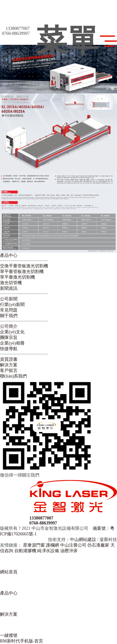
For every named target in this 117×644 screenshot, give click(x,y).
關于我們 (9, 316)
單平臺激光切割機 (17, 277)
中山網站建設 (83, 540)
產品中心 (9, 255)
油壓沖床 (69, 551)
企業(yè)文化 (12, 332)
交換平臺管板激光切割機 (24, 266)
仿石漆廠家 (98, 545)
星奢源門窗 (34, 545)
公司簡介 (9, 326)
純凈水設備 (48, 551)
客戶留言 (9, 371)
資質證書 (9, 359)
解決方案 (9, 365)
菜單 (76, 41)
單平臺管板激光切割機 (22, 272)
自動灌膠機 (25, 551)
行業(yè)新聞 (12, 305)
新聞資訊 (9, 288)
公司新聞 (9, 299)
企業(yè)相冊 (12, 343)
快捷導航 (9, 349)
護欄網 (52, 545)
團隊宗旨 (9, 338)
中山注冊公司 (73, 545)
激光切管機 (11, 283)
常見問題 (9, 310)
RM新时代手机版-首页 (22, 641)
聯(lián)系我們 (13, 376)
